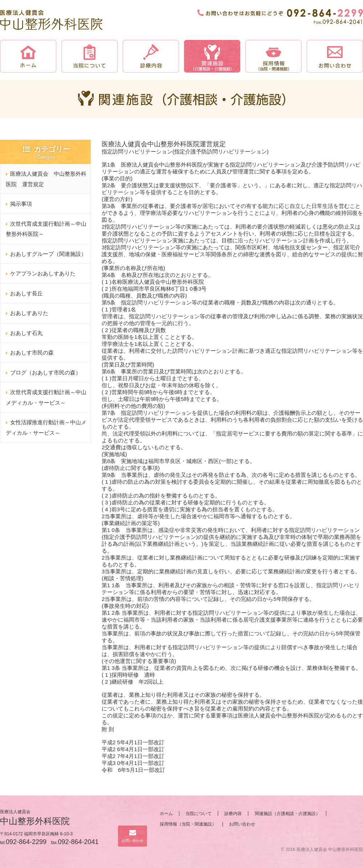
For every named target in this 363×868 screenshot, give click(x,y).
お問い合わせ (132, 836)
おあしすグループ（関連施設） (48, 254)
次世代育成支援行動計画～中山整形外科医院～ (46, 229)
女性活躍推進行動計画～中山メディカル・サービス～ (46, 427)
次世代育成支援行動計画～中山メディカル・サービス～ (46, 397)
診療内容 (233, 814)
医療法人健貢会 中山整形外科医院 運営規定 (46, 179)
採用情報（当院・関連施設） (188, 824)
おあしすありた (29, 313)
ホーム (166, 814)
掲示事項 (21, 204)
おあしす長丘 (26, 293)
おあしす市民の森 (32, 353)
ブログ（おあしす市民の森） (46, 372)
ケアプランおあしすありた (43, 273)
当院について (199, 814)
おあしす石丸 (26, 333)
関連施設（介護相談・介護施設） (287, 814)
